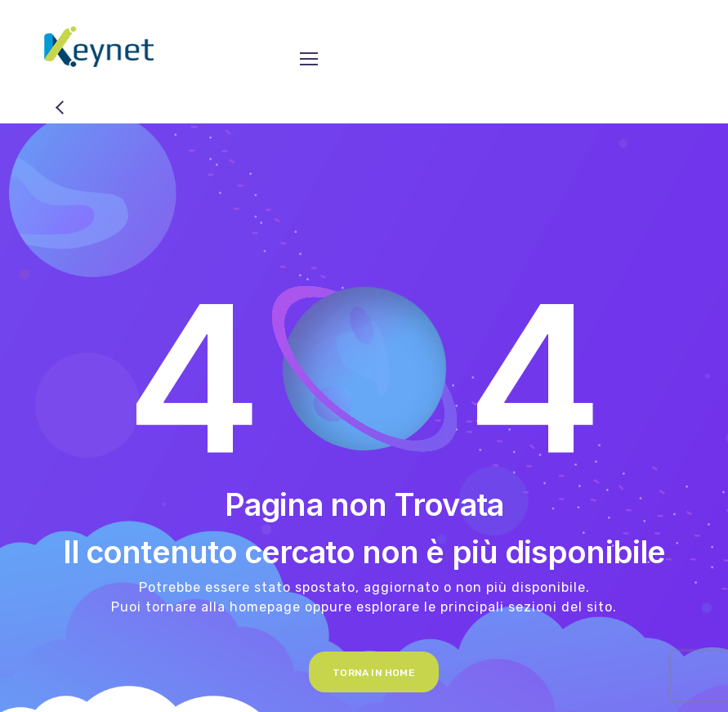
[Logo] (99, 47)
